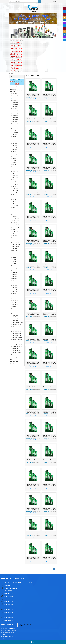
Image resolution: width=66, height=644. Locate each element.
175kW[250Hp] (15, 105)
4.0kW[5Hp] (14, 309)
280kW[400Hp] (15, 94)
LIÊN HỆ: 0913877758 (8, 610)
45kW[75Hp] (15, 283)
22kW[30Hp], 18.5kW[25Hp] (17, 338)
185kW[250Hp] (15, 113)
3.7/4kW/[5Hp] (15, 231)
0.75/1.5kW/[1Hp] (16, 242)
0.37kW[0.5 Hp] (15, 305)
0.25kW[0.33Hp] (15, 302)
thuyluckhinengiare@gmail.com (11, 588)
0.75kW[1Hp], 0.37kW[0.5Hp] (18, 357)
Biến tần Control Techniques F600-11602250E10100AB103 (33, 95)
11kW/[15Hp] (15, 208)
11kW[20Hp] (15, 294)
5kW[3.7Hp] (14, 257)
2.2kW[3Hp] (14, 160)
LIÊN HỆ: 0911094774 (8, 602)
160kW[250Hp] (15, 122)
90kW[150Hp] (15, 277)
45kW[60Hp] (15, 139)
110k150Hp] (15, 307)
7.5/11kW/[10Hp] (16, 225)
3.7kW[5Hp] (14, 259)
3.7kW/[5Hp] (15, 212)
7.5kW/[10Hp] (15, 210)
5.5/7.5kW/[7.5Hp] (16, 227)
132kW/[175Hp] (15, 188)
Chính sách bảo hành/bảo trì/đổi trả (9, 638)
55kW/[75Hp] (15, 195)
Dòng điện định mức (15, 362)
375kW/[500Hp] (15, 171)
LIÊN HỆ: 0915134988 (8, 607)
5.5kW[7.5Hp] (15, 156)
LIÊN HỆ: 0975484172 (8, 604)
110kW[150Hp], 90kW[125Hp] (18, 323)
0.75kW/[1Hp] (15, 214)
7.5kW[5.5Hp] (15, 251)
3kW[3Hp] (14, 169)
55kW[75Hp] (15, 137)
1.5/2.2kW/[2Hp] (15, 238)
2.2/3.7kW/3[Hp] (15, 236)
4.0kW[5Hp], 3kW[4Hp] (16, 348)
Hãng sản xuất (14, 87)
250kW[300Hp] (15, 96)
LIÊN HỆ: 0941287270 (8, 596)
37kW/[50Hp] (15, 173)
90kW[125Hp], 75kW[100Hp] (17, 325)
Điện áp (12, 359)
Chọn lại (17, 84)
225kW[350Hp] (15, 111)
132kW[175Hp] (15, 128)
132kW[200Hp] (15, 132)
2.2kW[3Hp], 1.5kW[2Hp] (17, 353)
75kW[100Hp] (15, 135)
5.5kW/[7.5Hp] (15, 193)
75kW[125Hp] (15, 279)
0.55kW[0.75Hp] (15, 298)
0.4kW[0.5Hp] (15, 272)
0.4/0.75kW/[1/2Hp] (16, 244)
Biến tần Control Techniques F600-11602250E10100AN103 (49, 95)
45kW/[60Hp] (15, 197)
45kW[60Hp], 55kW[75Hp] (17, 329)
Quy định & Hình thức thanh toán (9, 631)
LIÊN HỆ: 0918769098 (8, 618)
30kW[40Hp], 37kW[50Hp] (17, 333)
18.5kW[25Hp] (15, 148)
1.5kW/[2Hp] (15, 313)
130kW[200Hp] (15, 117)
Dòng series (13, 89)
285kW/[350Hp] (15, 178)
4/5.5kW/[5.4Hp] (15, 229)
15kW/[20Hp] (15, 186)
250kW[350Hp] (15, 100)
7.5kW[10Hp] (15, 154)
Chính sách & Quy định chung (9, 629)
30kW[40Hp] (15, 143)
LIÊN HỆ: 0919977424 (8, 620)
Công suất (13, 92)
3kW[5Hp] (14, 163)
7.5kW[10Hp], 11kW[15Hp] (17, 344)
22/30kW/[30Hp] (15, 216)
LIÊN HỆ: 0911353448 (8, 599)
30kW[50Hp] (15, 287)
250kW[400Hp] (15, 109)
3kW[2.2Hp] (14, 262)
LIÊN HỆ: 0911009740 (8, 594)
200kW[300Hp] (15, 120)
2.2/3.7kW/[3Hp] (15, 234)
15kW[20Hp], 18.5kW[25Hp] (17, 340)
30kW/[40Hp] (15, 201)
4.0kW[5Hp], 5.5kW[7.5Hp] (17, 346)
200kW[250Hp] (15, 98)
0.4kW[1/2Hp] (15, 274)
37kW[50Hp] (15, 141)
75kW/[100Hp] (15, 191)
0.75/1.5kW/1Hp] (16, 240)
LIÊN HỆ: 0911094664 (8, 612)
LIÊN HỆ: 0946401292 (8, 615)
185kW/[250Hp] (15, 182)
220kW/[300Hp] (15, 180)
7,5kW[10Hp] (15, 296)
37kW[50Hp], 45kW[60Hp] (17, 331)
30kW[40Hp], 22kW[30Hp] (17, 336)
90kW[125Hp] (15, 126)
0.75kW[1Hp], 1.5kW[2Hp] (17, 355)
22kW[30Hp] (15, 145)
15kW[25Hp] (15, 292)
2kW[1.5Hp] (14, 264)
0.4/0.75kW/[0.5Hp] (16, 247)
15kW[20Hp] (15, 150)
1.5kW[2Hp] (14, 165)
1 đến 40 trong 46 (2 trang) (47, 569)
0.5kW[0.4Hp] (15, 270)
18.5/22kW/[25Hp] (16, 219)
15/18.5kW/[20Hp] (16, 221)
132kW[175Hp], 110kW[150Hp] (15, 320)
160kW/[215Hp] (15, 184)
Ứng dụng (13, 364)
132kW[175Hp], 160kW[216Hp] (15, 316)
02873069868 (7, 586)
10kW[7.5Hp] (15, 249)
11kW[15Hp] (15, 152)
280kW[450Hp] (15, 107)
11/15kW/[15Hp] (15, 223)
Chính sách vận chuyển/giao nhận (9, 634)
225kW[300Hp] (15, 102)
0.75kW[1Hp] (15, 268)
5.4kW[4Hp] (14, 253)
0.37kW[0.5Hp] (15, 300)
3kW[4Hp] (14, 311)
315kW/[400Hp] (15, 176)
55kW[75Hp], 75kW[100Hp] (17, 327)
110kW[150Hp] (15, 124)
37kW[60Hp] (15, 285)
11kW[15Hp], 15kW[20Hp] (17, 342)
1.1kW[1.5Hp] (15, 167)
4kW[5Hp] (14, 158)
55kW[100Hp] (15, 281)
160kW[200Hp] (15, 115)
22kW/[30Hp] (15, 203)
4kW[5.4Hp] (14, 255)
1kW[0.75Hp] (15, 266)
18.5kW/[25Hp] (15, 206)
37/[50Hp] (14, 199)
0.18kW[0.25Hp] (15, 130)
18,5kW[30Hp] (15, 290)
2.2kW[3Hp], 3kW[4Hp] (16, 351)
